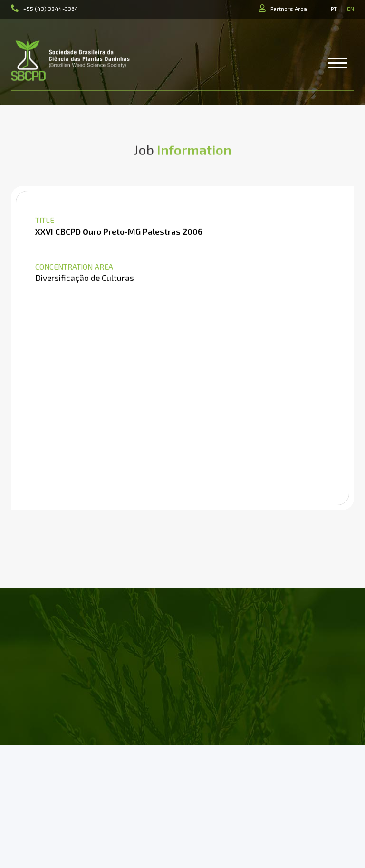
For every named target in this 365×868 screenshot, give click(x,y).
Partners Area (289, 9)
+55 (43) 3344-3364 (51, 9)
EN (351, 9)
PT (334, 9)
